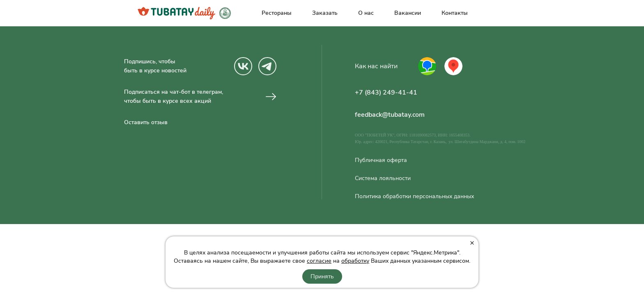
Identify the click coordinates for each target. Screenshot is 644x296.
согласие (319, 261)
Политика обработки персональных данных (414, 197)
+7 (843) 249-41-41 (386, 92)
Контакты (455, 13)
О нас (366, 13)
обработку (355, 261)
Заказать (325, 13)
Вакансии (408, 13)
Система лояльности (383, 178)
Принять (322, 276)
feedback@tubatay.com (390, 115)
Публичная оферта (381, 160)
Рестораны (277, 13)
